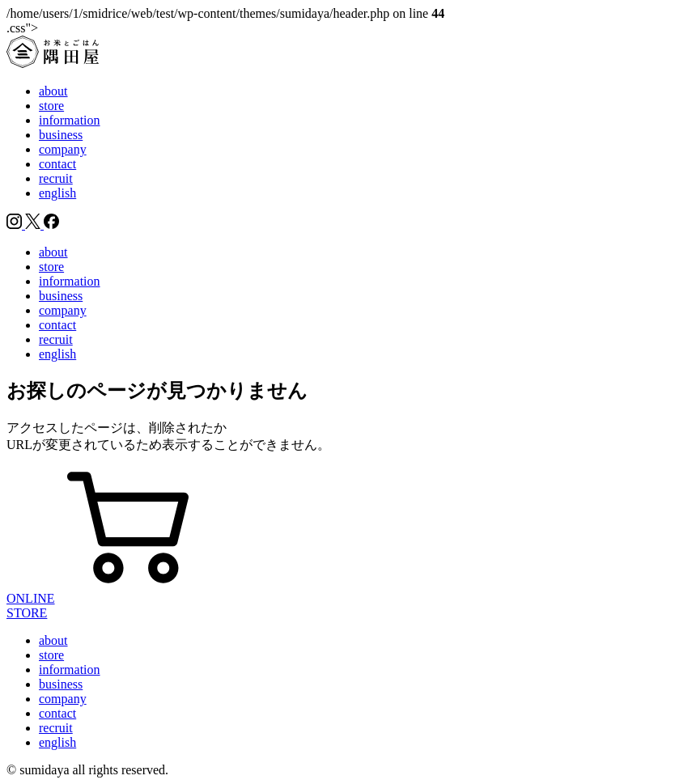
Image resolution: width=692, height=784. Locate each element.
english (57, 193)
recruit (56, 178)
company (63, 149)
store (51, 106)
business (61, 135)
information (70, 120)
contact (57, 164)
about (53, 91)
